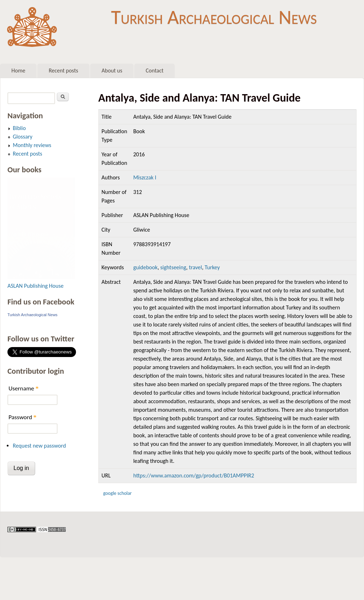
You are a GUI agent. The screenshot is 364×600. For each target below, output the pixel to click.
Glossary (23, 137)
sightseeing (173, 267)
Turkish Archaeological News (214, 17)
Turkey (212, 267)
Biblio (19, 128)
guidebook (145, 267)
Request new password (39, 446)
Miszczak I (145, 177)
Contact (154, 71)
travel (195, 267)
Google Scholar (117, 493)
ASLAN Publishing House (36, 286)
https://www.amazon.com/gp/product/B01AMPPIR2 (194, 475)
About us (112, 71)
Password (23, 417)
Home (18, 71)
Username (23, 388)
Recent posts (63, 71)
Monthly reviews (32, 145)
